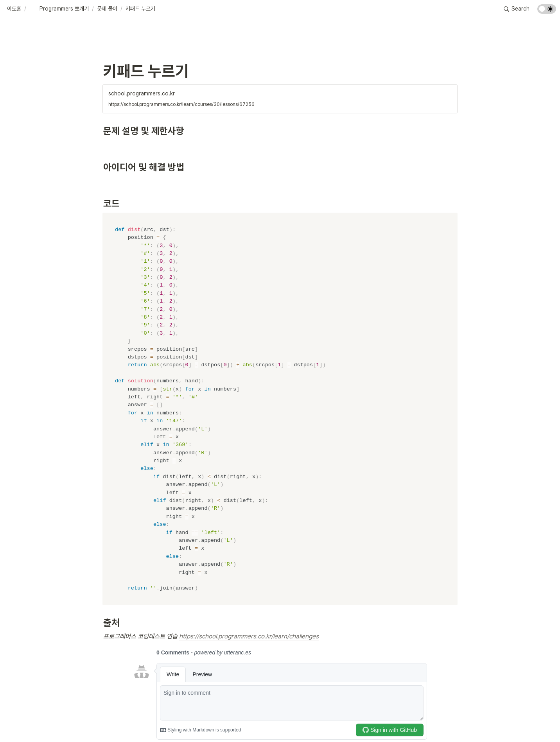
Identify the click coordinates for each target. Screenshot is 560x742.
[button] (14, 9)
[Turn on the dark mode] (547, 12)
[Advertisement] (280, 721)
